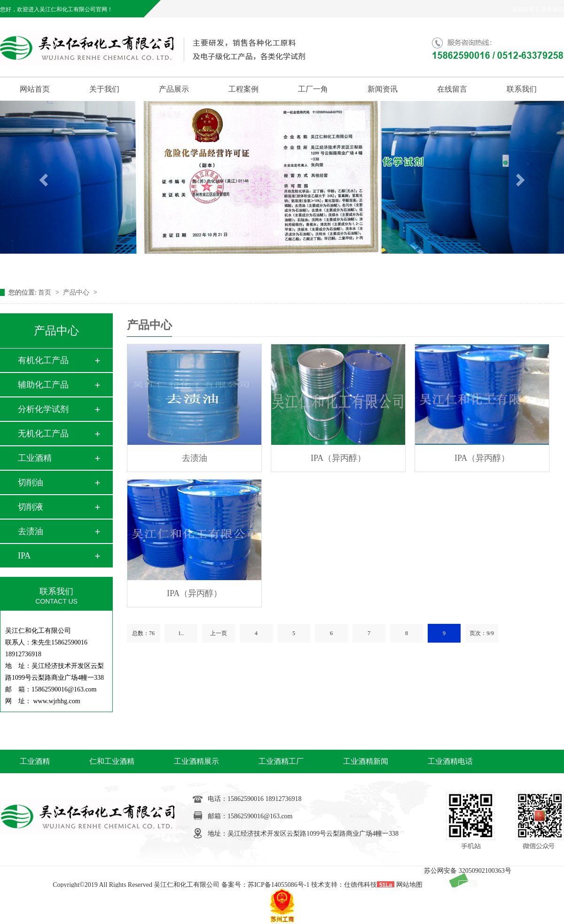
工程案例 (243, 89)
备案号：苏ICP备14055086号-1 (265, 885)
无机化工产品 (43, 434)
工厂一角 (313, 89)
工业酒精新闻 (366, 761)
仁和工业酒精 (112, 761)
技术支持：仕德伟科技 (344, 885)
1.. (181, 633)
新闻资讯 (383, 89)
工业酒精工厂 (281, 761)
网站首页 (35, 89)
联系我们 (553, 9)
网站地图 (409, 885)
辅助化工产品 (43, 385)
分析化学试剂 (43, 409)
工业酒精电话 (450, 761)
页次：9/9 (482, 633)
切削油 (31, 482)
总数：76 (143, 633)
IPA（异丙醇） (338, 458)
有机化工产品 (43, 360)
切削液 (31, 507)
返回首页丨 (526, 9)
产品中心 (77, 292)
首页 (46, 292)
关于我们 (104, 89)
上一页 (219, 633)
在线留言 (452, 89)
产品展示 (174, 89)
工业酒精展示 (196, 761)
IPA (24, 556)
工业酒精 (35, 458)
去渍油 (31, 531)
